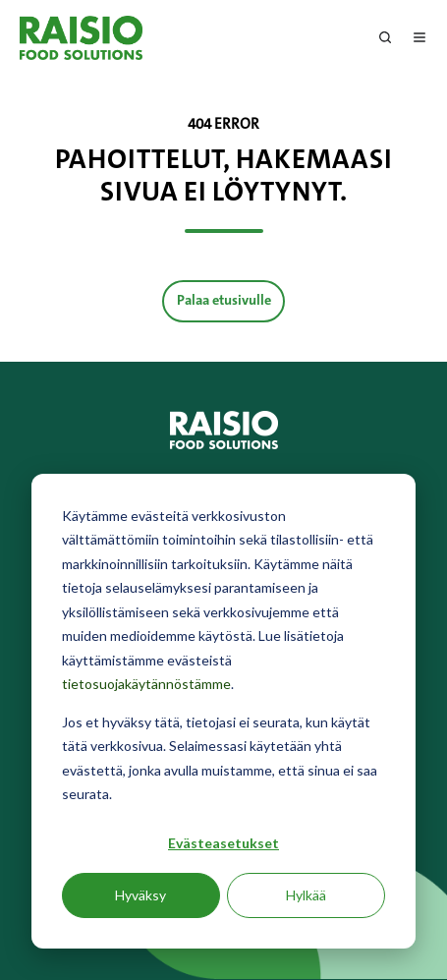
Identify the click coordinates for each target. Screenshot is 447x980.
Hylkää (306, 895)
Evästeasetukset (223, 843)
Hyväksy (140, 895)
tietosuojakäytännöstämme (146, 684)
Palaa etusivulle (224, 300)
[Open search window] (385, 37)
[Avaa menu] (419, 37)
